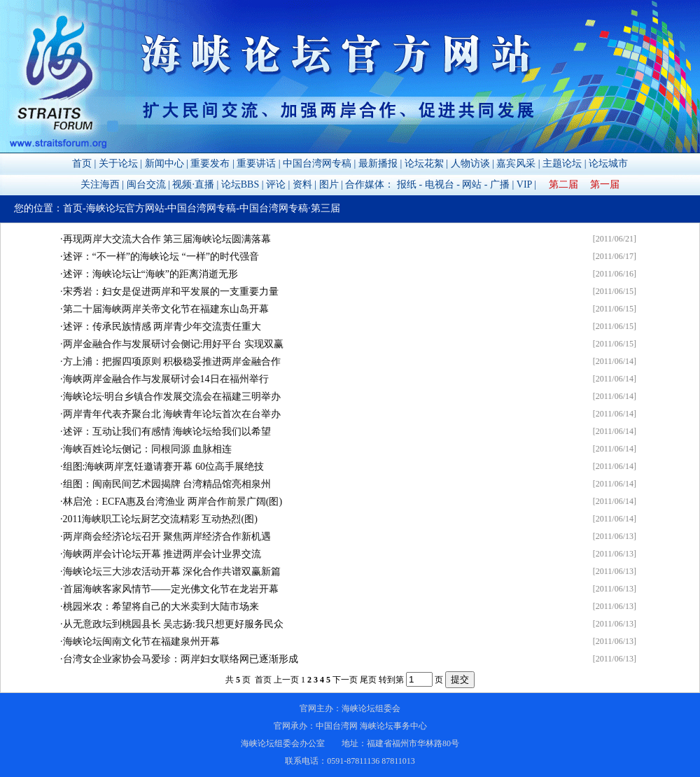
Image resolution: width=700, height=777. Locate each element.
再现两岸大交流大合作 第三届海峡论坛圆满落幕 (167, 239)
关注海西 (100, 184)
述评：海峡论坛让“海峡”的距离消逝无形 (150, 274)
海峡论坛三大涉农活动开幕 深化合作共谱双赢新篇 (172, 572)
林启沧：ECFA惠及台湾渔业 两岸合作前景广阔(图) (173, 502)
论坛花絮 (424, 163)
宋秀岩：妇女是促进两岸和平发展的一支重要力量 (171, 292)
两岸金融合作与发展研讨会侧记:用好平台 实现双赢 (173, 344)
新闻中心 (164, 163)
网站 (472, 184)
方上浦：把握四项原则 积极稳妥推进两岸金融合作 (172, 362)
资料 (302, 184)
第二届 (563, 184)
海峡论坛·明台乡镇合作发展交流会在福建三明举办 (172, 397)
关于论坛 (118, 163)
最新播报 (378, 163)
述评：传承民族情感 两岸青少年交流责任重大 (162, 327)
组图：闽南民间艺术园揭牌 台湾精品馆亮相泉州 (167, 484)
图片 (329, 184)
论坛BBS (240, 184)
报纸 (407, 184)
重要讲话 (256, 163)
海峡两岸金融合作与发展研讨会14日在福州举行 (166, 379)
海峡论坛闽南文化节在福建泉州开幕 (141, 642)
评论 (276, 184)
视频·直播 (193, 184)
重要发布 (210, 163)
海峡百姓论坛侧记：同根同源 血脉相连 (148, 449)
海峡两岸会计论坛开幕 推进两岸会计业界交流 (162, 554)
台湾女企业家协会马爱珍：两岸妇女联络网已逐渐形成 (181, 659)
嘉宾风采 (516, 163)
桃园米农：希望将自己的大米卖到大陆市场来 (161, 607)
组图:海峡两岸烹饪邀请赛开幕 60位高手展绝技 (163, 467)
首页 (82, 163)
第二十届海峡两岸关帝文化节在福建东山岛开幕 (166, 309)
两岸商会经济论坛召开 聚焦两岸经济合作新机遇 (167, 537)
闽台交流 (146, 184)
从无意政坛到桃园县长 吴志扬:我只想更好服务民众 (173, 624)
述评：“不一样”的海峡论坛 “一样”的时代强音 (161, 257)
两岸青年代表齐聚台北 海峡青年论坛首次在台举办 (172, 414)
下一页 (345, 680)
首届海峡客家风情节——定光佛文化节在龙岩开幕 (171, 589)
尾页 (368, 680)
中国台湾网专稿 (317, 163)
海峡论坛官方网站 (125, 208)
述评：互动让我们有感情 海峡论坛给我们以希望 (167, 432)
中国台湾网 (337, 726)
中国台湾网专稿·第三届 (290, 208)
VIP (524, 184)
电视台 (440, 184)
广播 (500, 184)
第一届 (605, 184)
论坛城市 (608, 163)
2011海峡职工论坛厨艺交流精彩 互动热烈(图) (160, 519)
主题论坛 (562, 163)
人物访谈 (470, 163)
